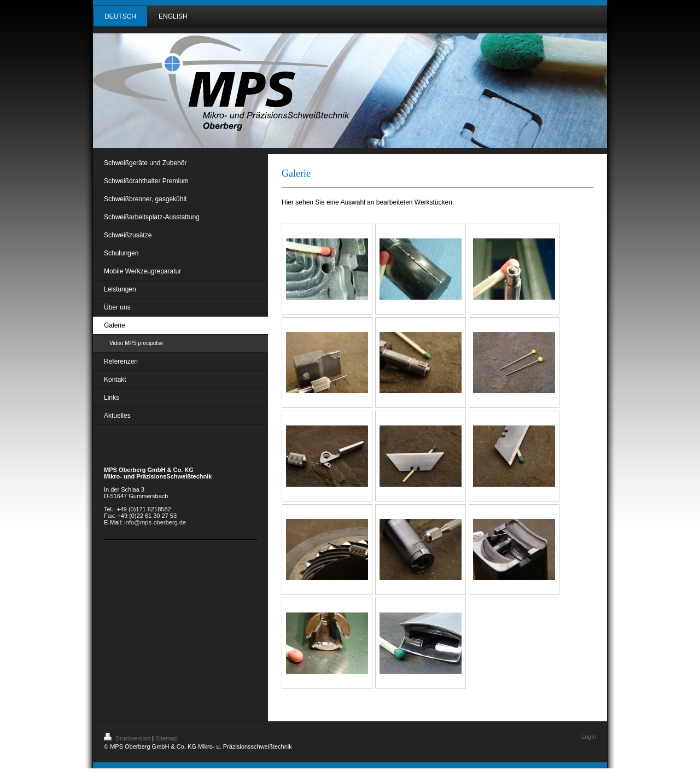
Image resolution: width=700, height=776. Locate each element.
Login (589, 737)
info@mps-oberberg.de (155, 522)
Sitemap (166, 738)
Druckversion (128, 738)
